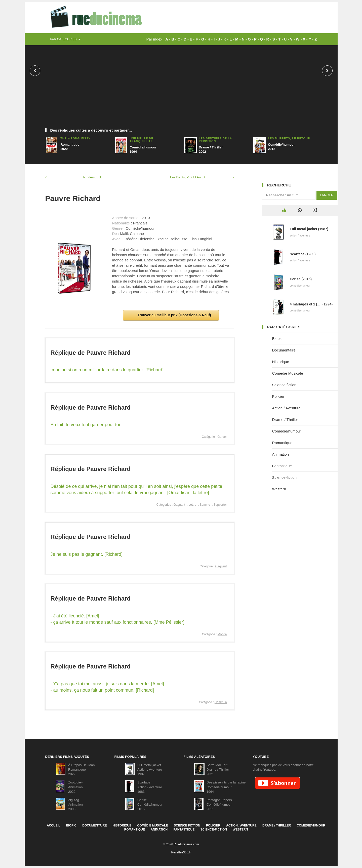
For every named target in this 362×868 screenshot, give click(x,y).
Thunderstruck (91, 177)
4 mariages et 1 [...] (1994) (311, 304)
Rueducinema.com (186, 844)
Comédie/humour (287, 431)
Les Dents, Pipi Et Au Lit (188, 177)
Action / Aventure (286, 408)
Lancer (327, 195)
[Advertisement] (181, 89)
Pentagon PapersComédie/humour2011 (219, 804)
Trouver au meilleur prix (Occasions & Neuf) (174, 315)
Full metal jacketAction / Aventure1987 (150, 770)
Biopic (277, 339)
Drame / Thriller (285, 420)
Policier (278, 396)
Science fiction (284, 385)
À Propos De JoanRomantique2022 (82, 770)
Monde (222, 634)
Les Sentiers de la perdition (215, 140)
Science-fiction (285, 477)
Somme (205, 505)
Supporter (220, 505)
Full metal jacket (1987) (309, 229)
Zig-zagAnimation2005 (75, 804)
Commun (221, 702)
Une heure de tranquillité (141, 140)
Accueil (53, 825)
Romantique (282, 443)
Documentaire (284, 350)
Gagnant (179, 505)
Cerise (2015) (301, 279)
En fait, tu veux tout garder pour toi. (86, 425)
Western (279, 489)
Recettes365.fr (181, 852)
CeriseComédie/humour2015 (150, 804)
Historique (281, 362)
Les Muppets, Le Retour (289, 138)
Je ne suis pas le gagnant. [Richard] (87, 554)
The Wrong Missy (75, 138)
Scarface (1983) (303, 254)
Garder (222, 437)
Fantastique (282, 466)
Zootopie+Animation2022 (75, 787)
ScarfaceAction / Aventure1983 (150, 787)
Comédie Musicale (288, 373)
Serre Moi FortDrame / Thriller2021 (218, 770)
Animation (281, 454)
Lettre (192, 505)
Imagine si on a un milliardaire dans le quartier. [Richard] (107, 370)
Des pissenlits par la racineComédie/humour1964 (226, 787)
